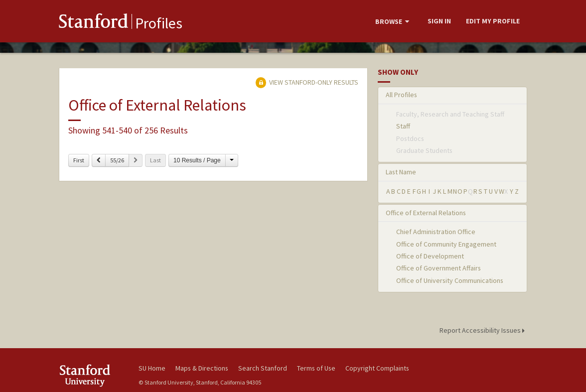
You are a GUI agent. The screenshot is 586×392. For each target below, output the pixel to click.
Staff (403, 126)
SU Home (152, 368)
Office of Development (430, 256)
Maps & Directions (202, 368)
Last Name (401, 172)
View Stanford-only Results (307, 82)
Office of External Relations (426, 213)
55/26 (117, 160)
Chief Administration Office (436, 232)
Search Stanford (263, 368)
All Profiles (401, 95)
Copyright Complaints (377, 368)
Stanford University (94, 375)
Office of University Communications (450, 280)
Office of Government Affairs (439, 268)
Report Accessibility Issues (484, 330)
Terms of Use (316, 368)
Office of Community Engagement (446, 244)
